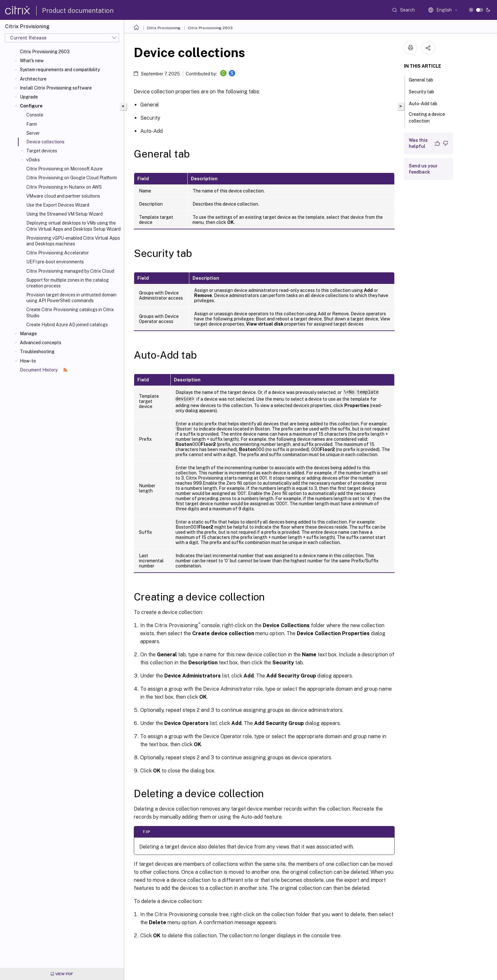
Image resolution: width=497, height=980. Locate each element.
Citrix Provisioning (163, 28)
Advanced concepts (41, 343)
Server (33, 133)
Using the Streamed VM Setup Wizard (64, 214)
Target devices (42, 151)
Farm (32, 124)
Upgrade (29, 97)
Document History (44, 370)
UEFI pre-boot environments (55, 262)
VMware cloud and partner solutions (63, 196)
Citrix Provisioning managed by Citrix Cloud (70, 271)
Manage (28, 334)
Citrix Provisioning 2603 (45, 52)
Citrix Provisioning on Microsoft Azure (64, 169)
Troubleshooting (37, 352)
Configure (31, 106)
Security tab (425, 91)
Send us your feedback (423, 169)
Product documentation (78, 11)
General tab (424, 79)
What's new (32, 61)
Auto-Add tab (427, 103)
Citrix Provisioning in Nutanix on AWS (64, 187)
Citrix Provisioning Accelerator (58, 253)
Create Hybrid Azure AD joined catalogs (67, 325)
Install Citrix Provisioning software (56, 88)
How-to (28, 361)
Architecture (33, 79)
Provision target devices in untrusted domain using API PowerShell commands (71, 298)
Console (35, 115)
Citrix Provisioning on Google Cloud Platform (72, 178)
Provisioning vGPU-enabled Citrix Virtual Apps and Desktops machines (73, 241)
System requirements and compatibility (60, 70)
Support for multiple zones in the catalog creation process (68, 283)
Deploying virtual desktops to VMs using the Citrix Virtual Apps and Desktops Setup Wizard (73, 226)
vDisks (33, 160)
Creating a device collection (427, 118)
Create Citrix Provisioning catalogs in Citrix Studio (70, 312)
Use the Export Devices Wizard (58, 205)
